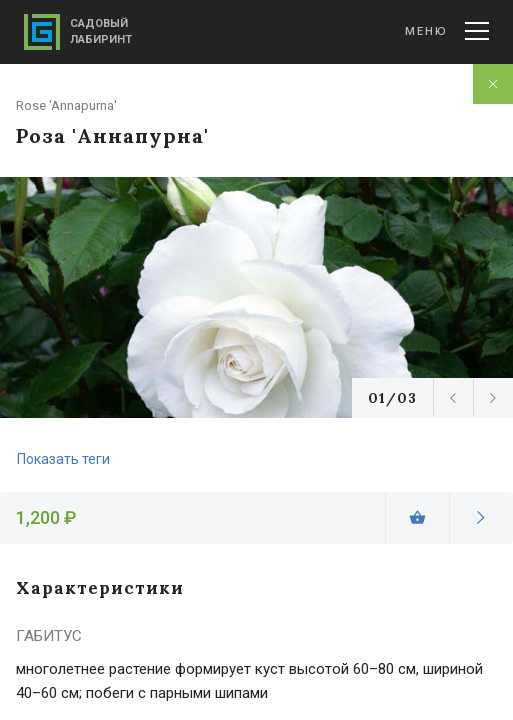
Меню (447, 31)
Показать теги (63, 459)
